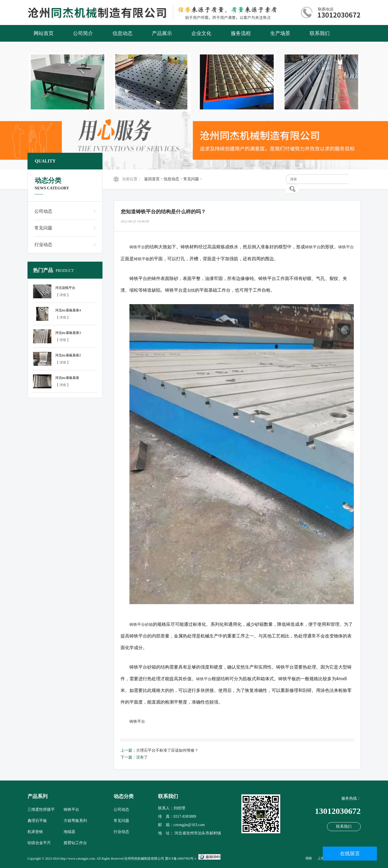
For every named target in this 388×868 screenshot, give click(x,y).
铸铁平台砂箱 (141, 624)
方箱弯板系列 (75, 821)
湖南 (309, 858)
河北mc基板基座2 (68, 355)
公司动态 (43, 211)
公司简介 (83, 33)
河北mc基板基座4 (68, 310)
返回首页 (152, 179)
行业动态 (43, 245)
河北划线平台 (65, 288)
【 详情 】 (63, 295)
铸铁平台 (137, 247)
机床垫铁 (35, 832)
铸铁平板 (142, 259)
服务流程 (241, 33)
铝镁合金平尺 (39, 843)
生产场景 (280, 33)
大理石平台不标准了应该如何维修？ (167, 750)
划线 (191, 290)
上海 (321, 858)
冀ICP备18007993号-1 (181, 859)
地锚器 (69, 832)
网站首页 (44, 33)
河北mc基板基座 (67, 378)
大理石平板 (37, 821)
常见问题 (191, 179)
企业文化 (201, 33)
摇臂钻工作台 (75, 843)
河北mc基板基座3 (68, 333)
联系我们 (320, 33)
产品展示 (162, 33)
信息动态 (122, 33)
